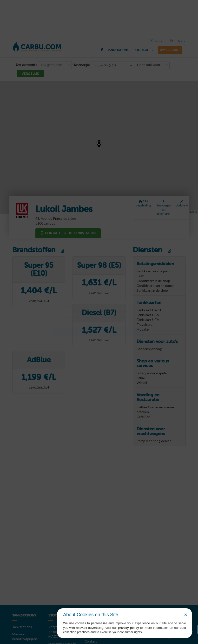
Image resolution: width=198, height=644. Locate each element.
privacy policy (128, 628)
